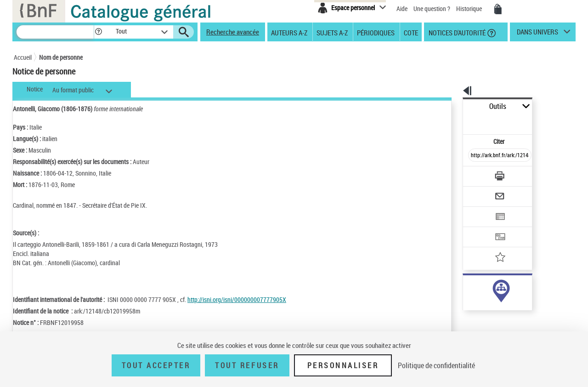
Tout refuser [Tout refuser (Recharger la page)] (247, 365)
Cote (411, 32)
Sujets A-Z (332, 32)
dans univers (537, 34)
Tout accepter (156, 365)
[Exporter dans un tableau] (481, 192)
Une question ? (432, 9)
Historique (470, 9)
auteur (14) (468, 289)
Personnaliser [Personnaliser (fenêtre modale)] (343, 365)
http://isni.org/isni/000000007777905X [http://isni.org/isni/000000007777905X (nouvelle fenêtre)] (237, 299)
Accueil (23, 57)
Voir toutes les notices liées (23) (489, 317)
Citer (460, 121)
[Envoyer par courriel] (474, 174)
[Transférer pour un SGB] (478, 210)
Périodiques (376, 32)
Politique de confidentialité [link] (436, 365)
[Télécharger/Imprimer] (476, 156)
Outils (453, 106)
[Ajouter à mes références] (480, 228)
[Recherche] (55, 32)
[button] (98, 32)
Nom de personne (61, 57)
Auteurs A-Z (289, 32)
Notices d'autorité (456, 32)
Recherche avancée (233, 32)
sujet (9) (464, 298)
